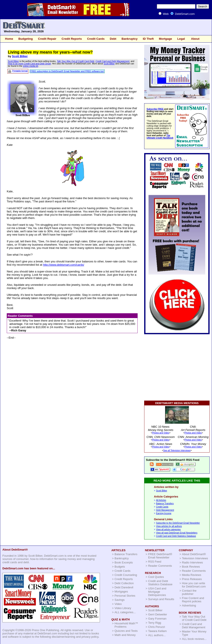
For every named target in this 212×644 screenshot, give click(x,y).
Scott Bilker (20, 56)
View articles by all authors (169, 526)
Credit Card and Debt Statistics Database (176, 536)
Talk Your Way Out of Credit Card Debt (76, 61)
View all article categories (168, 529)
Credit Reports (72, 39)
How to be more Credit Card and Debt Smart (29, 64)
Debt (113, 39)
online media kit (30, 66)
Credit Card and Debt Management (113, 61)
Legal (181, 39)
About (195, 39)
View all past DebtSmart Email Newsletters (177, 533)
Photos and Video (161, 433)
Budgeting (26, 39)
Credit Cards (96, 39)
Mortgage (166, 39)
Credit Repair (47, 39)
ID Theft (148, 39)
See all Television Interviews (177, 450)
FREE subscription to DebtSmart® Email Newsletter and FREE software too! (67, 71)
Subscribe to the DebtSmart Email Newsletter (178, 523)
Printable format (20, 71)
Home (9, 39)
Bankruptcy (130, 39)
